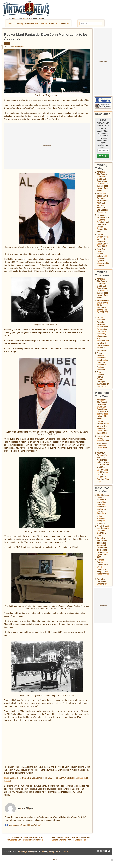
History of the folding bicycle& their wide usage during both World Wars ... (103, 443)
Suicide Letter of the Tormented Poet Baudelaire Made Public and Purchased (25, 839)
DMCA (37, 851)
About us (53, 23)
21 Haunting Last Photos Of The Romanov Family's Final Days (103, 476)
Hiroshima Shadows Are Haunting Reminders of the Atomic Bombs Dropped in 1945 (103, 223)
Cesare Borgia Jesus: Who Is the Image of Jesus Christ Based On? (103, 240)
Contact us (64, 23)
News (10, 23)
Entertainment (32, 23)
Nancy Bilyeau (18, 47)
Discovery (19, 23)
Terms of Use (62, 851)
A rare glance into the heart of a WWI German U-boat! (103, 531)
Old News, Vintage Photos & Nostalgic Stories (26, 18)
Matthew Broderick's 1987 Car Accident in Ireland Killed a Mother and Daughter (103, 460)
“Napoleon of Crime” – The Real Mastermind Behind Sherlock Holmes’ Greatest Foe (71, 839)
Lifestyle (43, 23)
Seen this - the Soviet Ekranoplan (102, 581)
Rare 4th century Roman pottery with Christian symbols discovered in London (103, 257)
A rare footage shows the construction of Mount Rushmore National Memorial (102, 361)
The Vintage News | (25, 851)
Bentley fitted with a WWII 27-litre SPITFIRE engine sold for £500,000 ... (103, 307)
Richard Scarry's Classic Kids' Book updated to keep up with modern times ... (103, 568)
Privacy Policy (48, 851)
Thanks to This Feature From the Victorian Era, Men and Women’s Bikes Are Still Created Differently (103, 203)
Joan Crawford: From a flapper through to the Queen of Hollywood (103, 379)
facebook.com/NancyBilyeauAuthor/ (23, 825)
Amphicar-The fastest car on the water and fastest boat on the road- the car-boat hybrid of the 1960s (102, 181)
